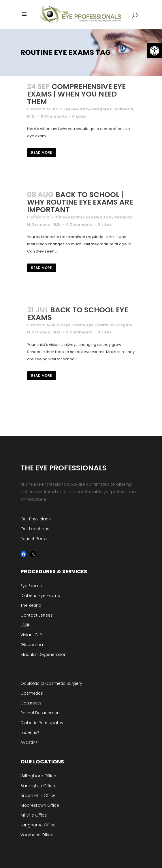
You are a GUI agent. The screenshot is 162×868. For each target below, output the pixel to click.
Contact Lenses (37, 615)
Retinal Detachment (41, 713)
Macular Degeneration (44, 654)
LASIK (25, 625)
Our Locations (35, 529)
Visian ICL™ (32, 635)
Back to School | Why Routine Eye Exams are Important (80, 202)
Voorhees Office (37, 835)
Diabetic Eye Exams (40, 596)
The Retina (31, 605)
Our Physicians (36, 519)
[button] (155, 51)
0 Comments (54, 116)
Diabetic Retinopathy (42, 723)
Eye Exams (74, 217)
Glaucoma (32, 645)
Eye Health (74, 109)
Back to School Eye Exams (78, 314)
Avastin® (29, 742)
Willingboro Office (38, 776)
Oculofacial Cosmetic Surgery (51, 683)
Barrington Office (38, 786)
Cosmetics (32, 693)
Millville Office (34, 815)
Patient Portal (34, 539)
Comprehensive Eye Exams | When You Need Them (76, 94)
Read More (42, 152)
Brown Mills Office (38, 795)
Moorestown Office (40, 805)
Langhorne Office (38, 825)
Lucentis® (30, 732)
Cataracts (31, 703)
